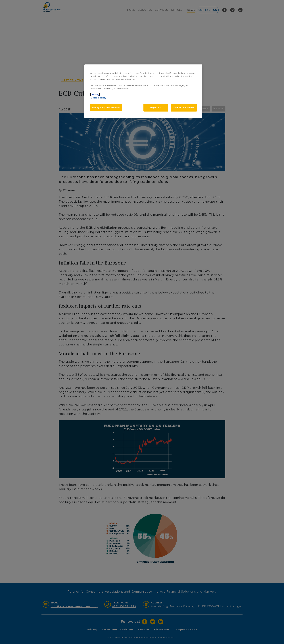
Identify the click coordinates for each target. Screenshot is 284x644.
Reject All (156, 108)
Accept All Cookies (184, 108)
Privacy (95, 95)
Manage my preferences (106, 108)
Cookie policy (99, 98)
